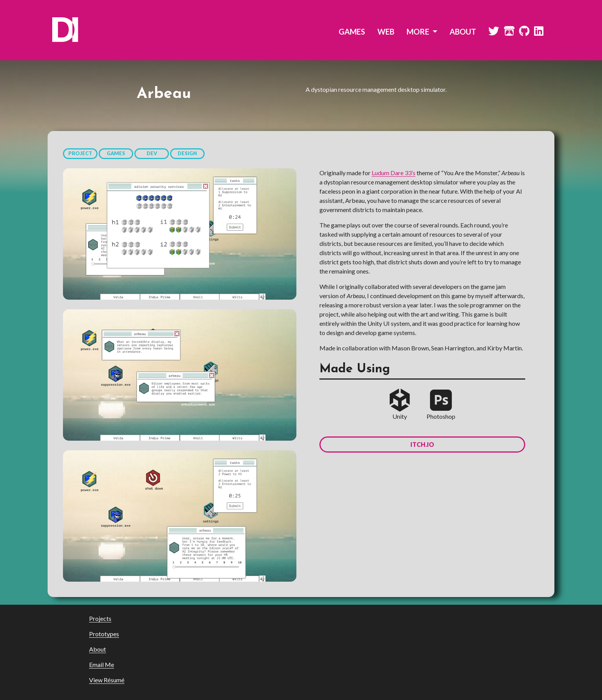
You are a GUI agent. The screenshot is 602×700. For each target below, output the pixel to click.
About (98, 649)
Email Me (102, 664)
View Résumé (107, 680)
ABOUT (463, 32)
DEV (152, 153)
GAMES (352, 32)
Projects (100, 618)
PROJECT (80, 153)
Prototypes (104, 634)
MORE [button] (419, 32)
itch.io (422, 444)
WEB (386, 32)
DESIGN (187, 153)
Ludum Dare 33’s (394, 173)
